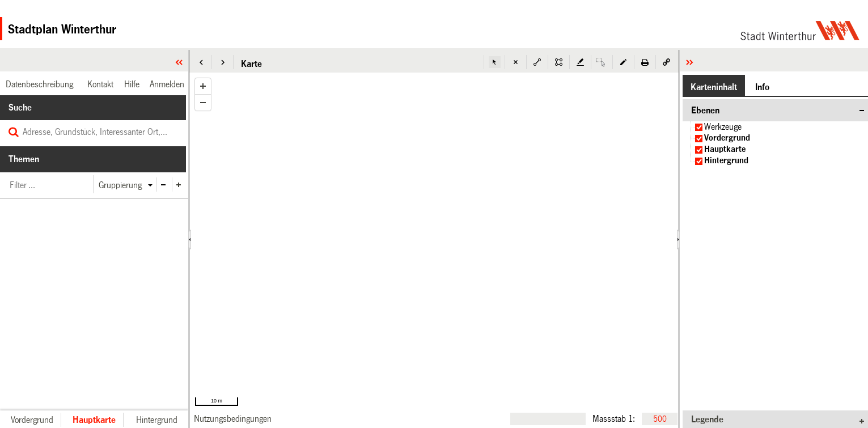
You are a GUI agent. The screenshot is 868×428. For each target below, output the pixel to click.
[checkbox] (699, 127)
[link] (233, 419)
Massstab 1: (614, 418)
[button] (201, 62)
